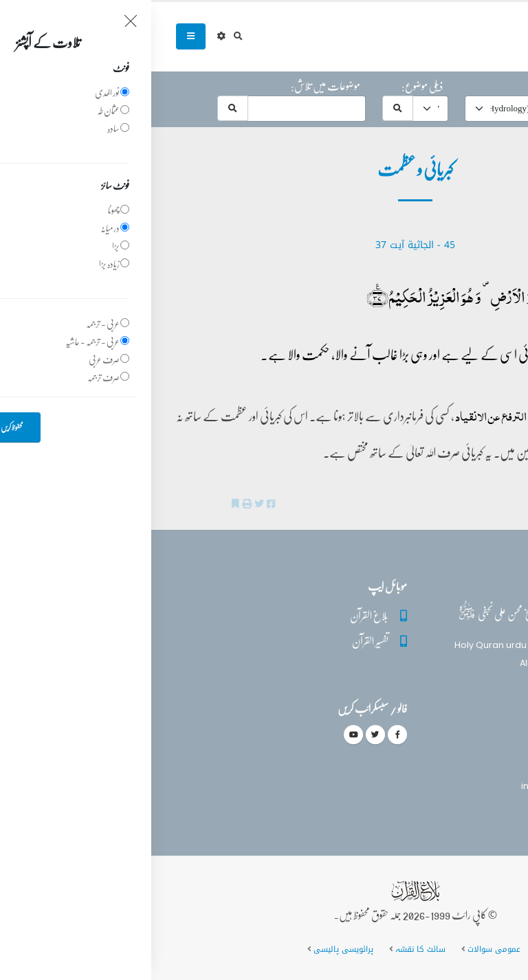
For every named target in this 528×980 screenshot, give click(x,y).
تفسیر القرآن (219, 641)
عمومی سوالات (343, 949)
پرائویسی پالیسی (192, 949)
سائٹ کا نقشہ (269, 949)
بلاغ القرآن (218, 615)
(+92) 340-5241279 (443, 762)
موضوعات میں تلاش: (174, 86)
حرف (488, 86)
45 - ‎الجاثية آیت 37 (264, 245)
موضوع (404, 86)
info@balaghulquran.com (427, 786)
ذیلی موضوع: (271, 86)
